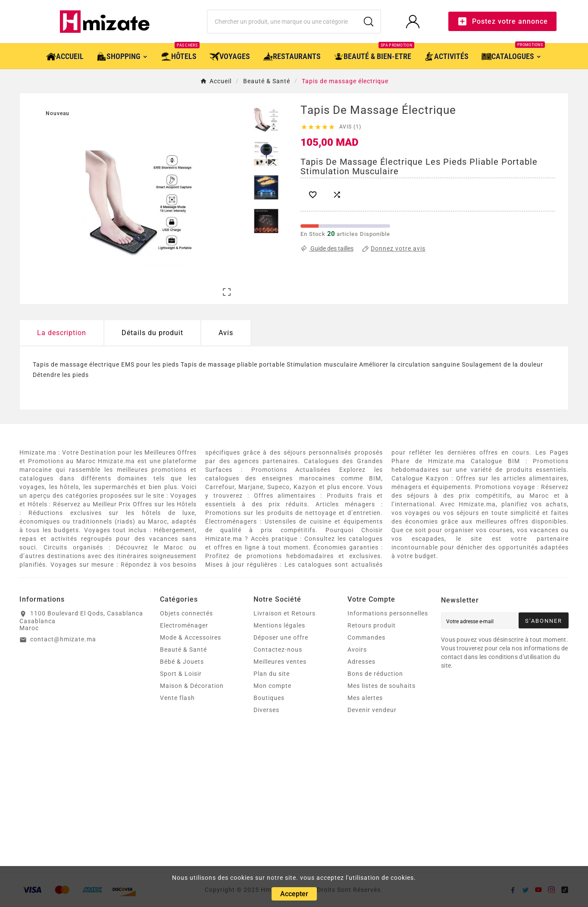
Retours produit (372, 625)
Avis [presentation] (226, 333)
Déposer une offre (281, 637)
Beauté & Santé (183, 650)
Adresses (361, 662)
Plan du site (272, 674)
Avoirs (357, 650)
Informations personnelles (388, 613)
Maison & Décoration (192, 686)
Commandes (366, 637)
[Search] (369, 22)
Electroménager (184, 625)
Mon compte (272, 686)
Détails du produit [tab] (152, 333)
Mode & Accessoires (191, 637)
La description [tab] (62, 333)
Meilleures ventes (280, 662)
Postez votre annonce (502, 21)
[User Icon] (415, 21)
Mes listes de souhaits (382, 686)
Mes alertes (365, 698)
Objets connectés (186, 613)
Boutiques (269, 698)
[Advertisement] (278, 807)
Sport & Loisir (181, 674)
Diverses (266, 710)
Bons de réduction (375, 674)
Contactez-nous (278, 650)
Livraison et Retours (285, 613)
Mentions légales (279, 625)
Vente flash (177, 698)
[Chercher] (283, 22)
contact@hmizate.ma (63, 639)
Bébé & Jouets (182, 662)
